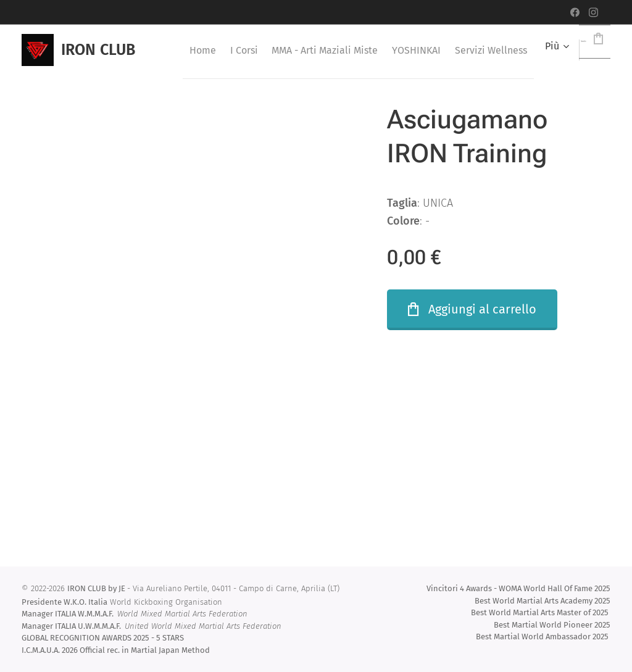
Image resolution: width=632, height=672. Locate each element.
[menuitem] (221, 50)
